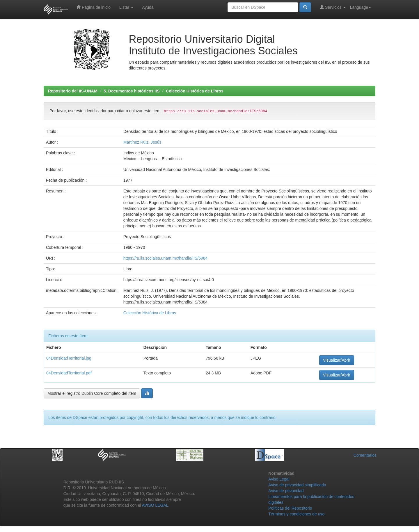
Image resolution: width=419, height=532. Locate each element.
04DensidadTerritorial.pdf (69, 373)
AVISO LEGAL (155, 505)
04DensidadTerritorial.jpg (69, 358)
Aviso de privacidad (286, 491)
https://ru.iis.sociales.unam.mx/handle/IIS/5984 (165, 258)
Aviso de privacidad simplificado (297, 485)
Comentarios (365, 455)
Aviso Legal (279, 479)
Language (361, 7)
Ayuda (148, 7)
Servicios (333, 7)
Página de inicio (94, 7)
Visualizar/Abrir (337, 360)
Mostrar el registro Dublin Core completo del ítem (92, 393)
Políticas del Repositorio (290, 508)
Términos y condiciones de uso (296, 514)
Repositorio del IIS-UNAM (73, 91)
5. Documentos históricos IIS (132, 91)
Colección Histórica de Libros (195, 91)
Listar (126, 7)
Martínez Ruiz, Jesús (142, 142)
